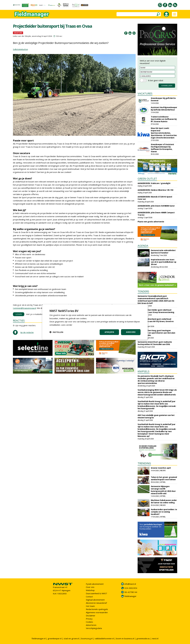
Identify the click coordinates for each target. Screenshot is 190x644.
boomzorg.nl (87, 638)
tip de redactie (27, 332)
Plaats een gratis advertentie (151, 222)
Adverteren (91, 625)
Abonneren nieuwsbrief (96, 603)
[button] (56, 332)
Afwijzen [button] (109, 332)
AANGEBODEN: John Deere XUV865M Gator (156, 206)
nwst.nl (155, 638)
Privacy (89, 619)
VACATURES (145, 93)
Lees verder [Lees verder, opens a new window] (67, 325)
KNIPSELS (143, 371)
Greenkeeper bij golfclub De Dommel (163, 99)
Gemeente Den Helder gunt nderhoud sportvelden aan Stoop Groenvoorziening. (156, 311)
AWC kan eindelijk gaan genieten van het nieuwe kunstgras (156, 416)
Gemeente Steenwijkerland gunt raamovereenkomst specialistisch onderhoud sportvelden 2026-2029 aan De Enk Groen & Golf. (156, 300)
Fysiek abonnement (95, 584)
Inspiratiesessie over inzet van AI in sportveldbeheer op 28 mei (164, 262)
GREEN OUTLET (147, 179)
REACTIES (19, 321)
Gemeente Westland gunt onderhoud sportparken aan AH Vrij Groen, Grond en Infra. (156, 321)
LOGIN (19, 314)
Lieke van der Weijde (22, 36)
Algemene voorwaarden (97, 612)
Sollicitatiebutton (20, 49)
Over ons (90, 587)
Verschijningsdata (94, 628)
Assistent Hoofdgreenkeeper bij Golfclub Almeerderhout (164, 109)
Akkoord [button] (131, 332)
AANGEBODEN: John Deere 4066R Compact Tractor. (156, 214)
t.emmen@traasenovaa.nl (24, 308)
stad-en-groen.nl (71, 638)
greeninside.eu (143, 638)
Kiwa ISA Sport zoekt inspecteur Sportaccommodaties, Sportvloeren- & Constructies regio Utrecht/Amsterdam (164, 133)
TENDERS (143, 291)
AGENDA (143, 246)
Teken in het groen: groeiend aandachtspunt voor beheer (164, 478)
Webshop (90, 590)
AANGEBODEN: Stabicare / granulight (154, 183)
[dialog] (95, 322)
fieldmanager (130, 596)
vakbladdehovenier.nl (104, 638)
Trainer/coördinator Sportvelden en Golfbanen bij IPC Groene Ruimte (164, 119)
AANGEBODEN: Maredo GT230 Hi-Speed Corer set (155, 198)
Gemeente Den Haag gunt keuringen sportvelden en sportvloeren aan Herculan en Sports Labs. (156, 333)
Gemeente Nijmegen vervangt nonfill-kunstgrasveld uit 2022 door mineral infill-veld (163, 490)
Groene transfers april (161, 468)
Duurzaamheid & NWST (97, 593)
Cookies (89, 622)
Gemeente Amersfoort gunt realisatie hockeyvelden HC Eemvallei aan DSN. (155, 343)
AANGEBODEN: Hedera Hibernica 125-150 (155, 190)
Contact (89, 597)
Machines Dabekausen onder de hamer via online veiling (164, 501)
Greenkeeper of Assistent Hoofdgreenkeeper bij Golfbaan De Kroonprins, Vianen (162, 148)
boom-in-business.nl (125, 638)
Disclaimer (91, 616)
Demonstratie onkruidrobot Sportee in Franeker (163, 251)
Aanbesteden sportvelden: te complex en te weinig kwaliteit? (164, 512)
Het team (90, 606)
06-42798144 (131, 592)
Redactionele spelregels (97, 609)
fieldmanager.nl (39, 638)
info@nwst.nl (130, 584)
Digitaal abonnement (95, 600)
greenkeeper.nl (55, 638)
